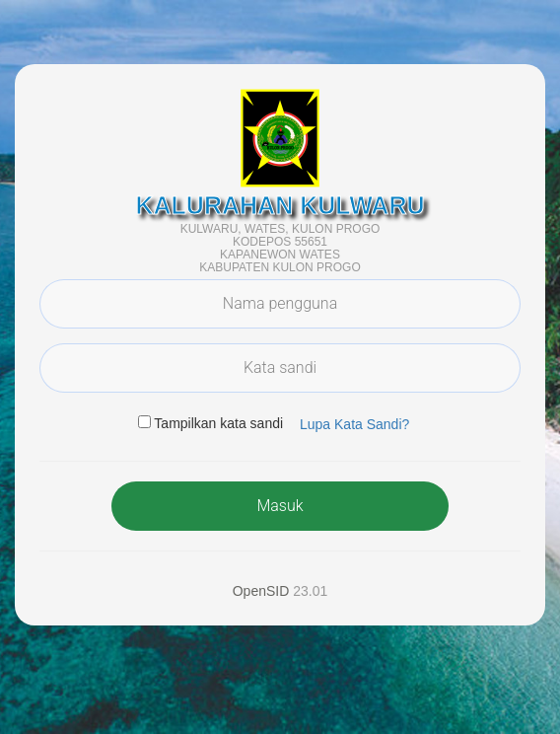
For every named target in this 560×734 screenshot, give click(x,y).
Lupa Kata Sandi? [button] (354, 424)
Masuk (280, 506)
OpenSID (261, 591)
